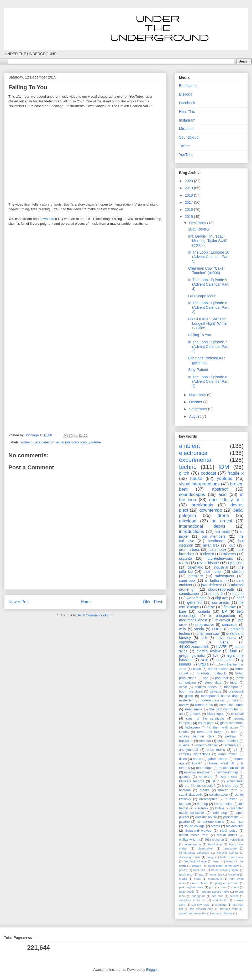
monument (215, 879)
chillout (238, 572)
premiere (196, 576)
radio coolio (187, 892)
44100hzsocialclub (194, 647)
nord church (200, 883)
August (195, 416)
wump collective (222, 913)
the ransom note (202, 909)
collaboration (219, 795)
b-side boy (230, 786)
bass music (216, 750)
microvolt (223, 620)
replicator (186, 741)
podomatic (231, 817)
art (181, 714)
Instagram (187, 120)
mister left (186, 700)
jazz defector (44, 442)
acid (223, 494)
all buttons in (216, 580)
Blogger (152, 970)
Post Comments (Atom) (96, 615)
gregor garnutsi (192, 656)
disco (183, 759)
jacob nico (186, 874)
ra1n (204, 660)
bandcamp (215, 844)
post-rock (222, 678)
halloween (192, 727)
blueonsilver (206, 848)
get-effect (195, 602)
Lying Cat (236, 563)
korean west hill (221, 763)
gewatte (216, 691)
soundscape (189, 594)
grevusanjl (236, 691)
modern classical (212, 700)
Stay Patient (198, 370)
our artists (220, 602)
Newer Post (19, 602)
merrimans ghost (193, 620)
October (196, 402)
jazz (201, 874)
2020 (189, 181)
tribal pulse (229, 831)
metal (198, 879)
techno (188, 467)
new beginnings (227, 772)
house (196, 478)
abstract (220, 489)
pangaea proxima (227, 883)
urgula (204, 664)
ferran (216, 861)
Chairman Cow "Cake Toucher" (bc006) (206, 271)
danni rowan (228, 754)
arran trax (211, 545)
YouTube (186, 155)
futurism (185, 804)
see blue (218, 896)
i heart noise (223, 804)
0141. (225, 642)
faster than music (232, 857)
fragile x (236, 473)
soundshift (220, 900)
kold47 (197, 763)
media (183, 879)
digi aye (221, 598)
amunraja (231, 745)
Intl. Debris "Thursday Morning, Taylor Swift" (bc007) (208, 241)
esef (240, 598)
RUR (215, 781)
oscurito (185, 558)
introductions (191, 531)
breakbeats (202, 505)
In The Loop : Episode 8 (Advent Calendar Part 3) (208, 307)
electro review (209, 651)
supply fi (216, 594)
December (198, 223)
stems (216, 826)
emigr (210, 857)
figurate (230, 607)
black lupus (216, 714)
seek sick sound (232, 705)
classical (237, 714)
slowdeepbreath (221, 589)
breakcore (230, 848)
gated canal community (223, 866)
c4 (235, 750)
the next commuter (224, 709)
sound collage (195, 826)
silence (234, 896)
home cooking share (225, 870)
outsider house (206, 817)
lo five (220, 808)
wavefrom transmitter (193, 913)
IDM (224, 467)
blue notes (212, 572)
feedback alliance (195, 861)
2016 (189, 209)
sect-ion (205, 741)
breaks (204, 790)
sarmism (237, 822)
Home (86, 602)
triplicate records (192, 781)
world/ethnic (196, 598)
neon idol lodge (210, 732)
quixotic (185, 777)
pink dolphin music (191, 887)
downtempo (211, 510)
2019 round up (214, 840)
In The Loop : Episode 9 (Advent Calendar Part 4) (208, 284)
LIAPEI (222, 647)
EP (225, 611)
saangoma (199, 896)
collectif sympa (227, 853)
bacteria (185, 790)
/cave (183, 687)
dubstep (232, 799)
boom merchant (191, 691)
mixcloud (188, 521)
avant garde (193, 844)
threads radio (229, 909)
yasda (199, 629)
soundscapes (192, 494)
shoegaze (225, 660)
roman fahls (204, 705)
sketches (206, 777)
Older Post (153, 602)
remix (183, 563)
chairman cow (208, 633)
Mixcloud (186, 129)
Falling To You (200, 335)
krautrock (202, 808)
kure (183, 611)
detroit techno (218, 669)
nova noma (227, 638)
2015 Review (199, 229)
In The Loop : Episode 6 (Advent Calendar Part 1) (208, 381)
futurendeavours (220, 558)
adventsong (235, 781)
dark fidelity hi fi (226, 500)
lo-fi (204, 638)
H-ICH (217, 629)
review (184, 705)
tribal (233, 683)
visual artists (227, 835)
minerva (229, 554)
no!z (234, 732)
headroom (216, 541)
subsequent (225, 576)
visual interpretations (71, 442)
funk (233, 651)
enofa (197, 759)
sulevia (184, 745)
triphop (238, 594)
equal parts (206, 723)
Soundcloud (189, 137)
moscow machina (197, 772)
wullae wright (189, 840)
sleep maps (193, 709)
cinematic (195, 567)
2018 (189, 195)
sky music (229, 777)
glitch (184, 473)
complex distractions (195, 754)
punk (236, 887)
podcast (209, 473)
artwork (195, 714)
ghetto (183, 870)
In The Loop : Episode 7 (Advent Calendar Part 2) (208, 347)
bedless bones (206, 687)
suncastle (230, 625)
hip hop (202, 804)
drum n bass (189, 549)
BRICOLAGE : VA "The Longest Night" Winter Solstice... (208, 323)
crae (211, 607)
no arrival (222, 521)
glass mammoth (232, 723)
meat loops (204, 768)
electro (208, 554)
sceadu (204, 611)
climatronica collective (194, 853)
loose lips (216, 874)
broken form (228, 790)
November (198, 395)
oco (206, 678)
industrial (221, 567)
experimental (196, 460)
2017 (189, 202)
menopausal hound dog (219, 696)
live (216, 656)
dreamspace (208, 799)
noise (234, 700)
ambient (27, 442)
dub (232, 545)
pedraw (231, 736)
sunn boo (187, 580)
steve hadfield (228, 741)
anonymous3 (188, 750)
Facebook (187, 103)
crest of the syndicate (205, 719)
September (198, 409)
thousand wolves (198, 831)
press (223, 887)
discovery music (190, 857)
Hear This (187, 112)
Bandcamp (188, 86)
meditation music (231, 768)
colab (197, 669)
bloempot (231, 687)
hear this (199, 870)
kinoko (184, 732)
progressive (205, 625)
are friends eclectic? (200, 786)
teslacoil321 (235, 826)
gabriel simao (217, 759)
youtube (95, 442)
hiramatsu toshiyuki (212, 673)
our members (214, 536)
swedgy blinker (207, 745)
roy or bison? (208, 563)
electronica (193, 453)
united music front (194, 835)
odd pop (220, 813)
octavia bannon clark (197, 736)
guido (189, 696)
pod (212, 887)
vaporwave (188, 642)
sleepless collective (192, 900)
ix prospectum (222, 616)
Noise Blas (237, 840)
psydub (184, 822)
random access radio (215, 892)
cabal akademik (191, 795)
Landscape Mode (202, 296)
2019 (189, 188)
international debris (202, 526)
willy (182, 629)
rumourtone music (210, 822)
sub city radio (200, 905)
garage (196, 866)
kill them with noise (223, 727)
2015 (189, 217)
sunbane (221, 905)
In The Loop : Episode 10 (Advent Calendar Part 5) (209, 257)
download (47, 219)
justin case (217, 549)
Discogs (186, 94)
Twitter (184, 146)
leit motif (223, 532)
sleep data (213, 683)
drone (223, 515)
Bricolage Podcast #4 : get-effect (207, 360)
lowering (233, 874)
